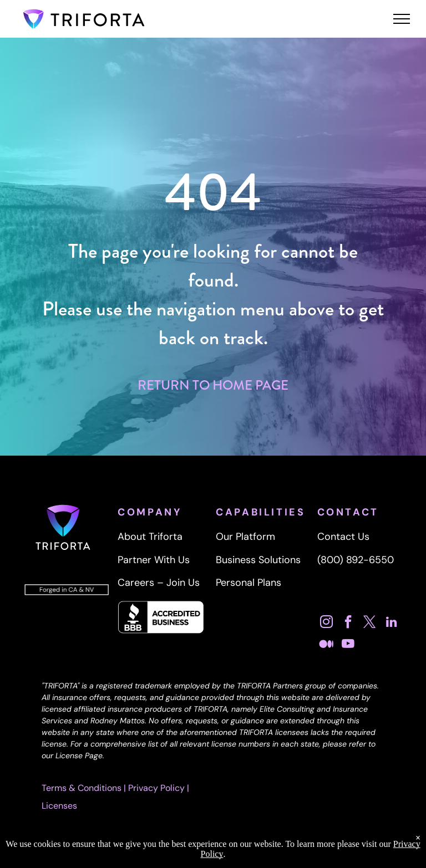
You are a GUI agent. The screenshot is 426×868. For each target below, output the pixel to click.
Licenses (59, 806)
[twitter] (370, 623)
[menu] (402, 19)
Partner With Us (154, 560)
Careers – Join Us (159, 583)
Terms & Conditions (82, 788)
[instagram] (327, 623)
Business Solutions (258, 560)
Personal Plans (248, 583)
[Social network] (327, 645)
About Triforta (150, 537)
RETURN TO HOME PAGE (213, 385)
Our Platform (245, 537)
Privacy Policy (156, 788)
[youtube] (348, 645)
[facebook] (348, 623)
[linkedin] (392, 623)
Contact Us (343, 537)
